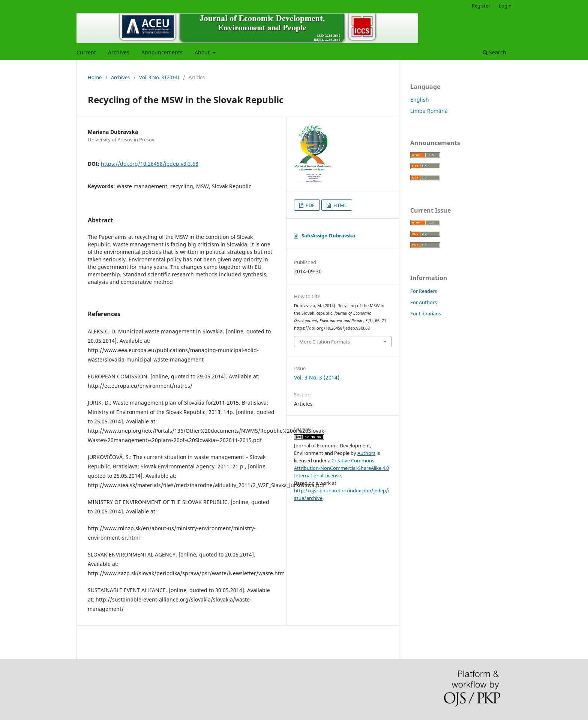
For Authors (424, 302)
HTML (340, 205)
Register (481, 6)
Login (505, 6)
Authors (366, 453)
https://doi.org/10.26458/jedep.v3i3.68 (150, 164)
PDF (310, 205)
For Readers (424, 291)
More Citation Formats (325, 342)
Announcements (162, 52)
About (203, 52)
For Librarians (426, 313)
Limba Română (429, 111)
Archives (119, 52)
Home (95, 77)
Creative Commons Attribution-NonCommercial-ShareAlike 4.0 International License (341, 468)
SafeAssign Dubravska (328, 235)
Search (494, 52)
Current (86, 52)
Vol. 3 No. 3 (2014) (159, 77)
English (420, 100)
